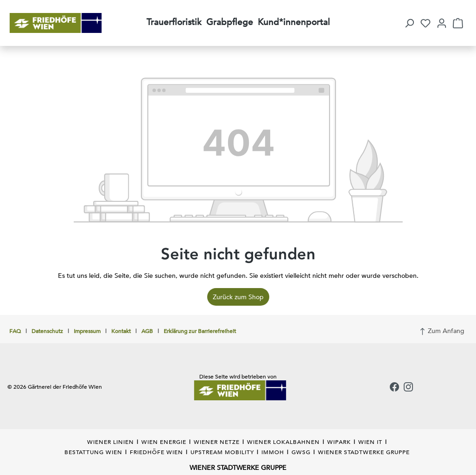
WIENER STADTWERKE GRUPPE (364, 452)
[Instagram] (408, 388)
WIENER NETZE (217, 442)
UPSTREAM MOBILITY (222, 452)
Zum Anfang (442, 330)
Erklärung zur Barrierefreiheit (200, 331)
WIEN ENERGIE (164, 442)
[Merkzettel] (425, 23)
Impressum (87, 331)
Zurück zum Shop (238, 297)
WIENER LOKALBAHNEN (283, 442)
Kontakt (121, 331)
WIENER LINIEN (111, 442)
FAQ (15, 331)
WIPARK (339, 442)
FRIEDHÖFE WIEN (156, 452)
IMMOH (273, 452)
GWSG (301, 452)
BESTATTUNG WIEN (93, 452)
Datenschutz (47, 331)
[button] (409, 23)
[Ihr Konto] (442, 23)
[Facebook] (394, 388)
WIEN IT (370, 442)
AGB (147, 331)
